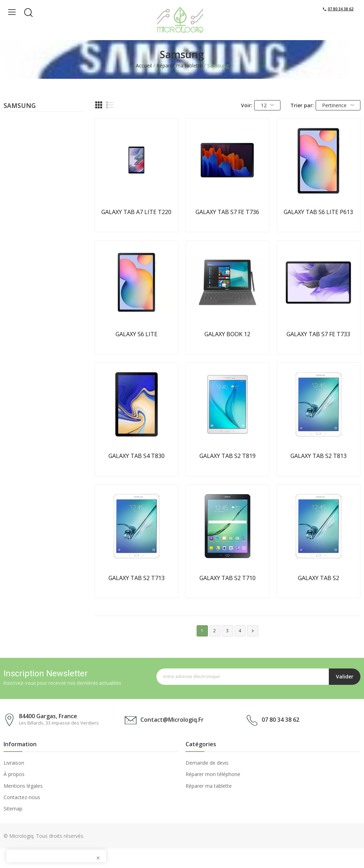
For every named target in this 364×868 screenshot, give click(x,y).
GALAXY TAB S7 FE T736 (227, 212)
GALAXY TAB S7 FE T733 (318, 334)
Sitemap (13, 809)
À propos (14, 774)
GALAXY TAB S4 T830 (136, 456)
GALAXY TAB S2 (318, 578)
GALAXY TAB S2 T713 (136, 578)
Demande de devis (207, 763)
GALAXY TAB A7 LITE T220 (136, 212)
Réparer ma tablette (209, 786)
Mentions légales (23, 786)
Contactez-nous (22, 797)
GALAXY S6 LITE (136, 334)
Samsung (20, 106)
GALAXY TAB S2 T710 (227, 578)
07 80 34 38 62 (341, 9)
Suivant (253, 631)
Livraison (14, 763)
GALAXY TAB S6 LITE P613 (318, 212)
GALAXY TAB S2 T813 (318, 456)
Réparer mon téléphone (213, 774)
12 (267, 105)
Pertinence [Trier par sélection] (338, 105)
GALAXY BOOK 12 (227, 334)
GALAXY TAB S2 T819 (227, 456)
